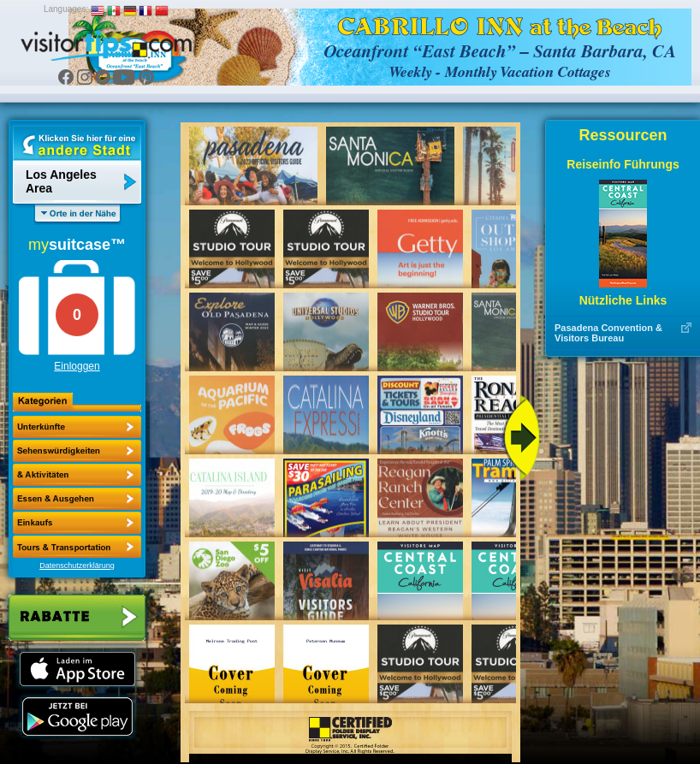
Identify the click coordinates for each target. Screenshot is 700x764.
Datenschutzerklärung (77, 566)
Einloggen (77, 366)
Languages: (66, 9)
